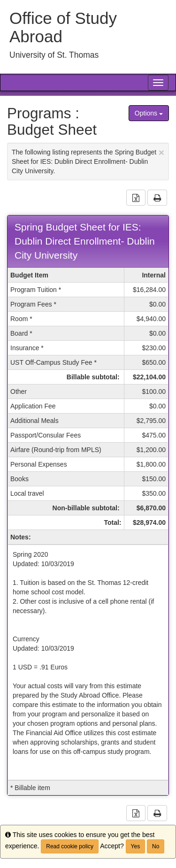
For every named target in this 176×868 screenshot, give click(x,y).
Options (149, 113)
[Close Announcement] (161, 152)
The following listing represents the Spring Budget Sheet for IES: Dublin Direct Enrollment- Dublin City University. (88, 161)
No (156, 846)
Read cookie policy (70, 846)
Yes (136, 846)
